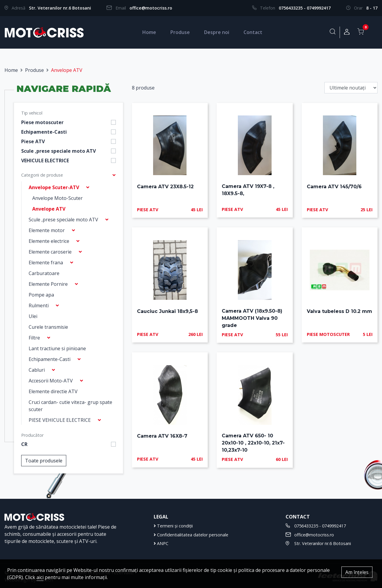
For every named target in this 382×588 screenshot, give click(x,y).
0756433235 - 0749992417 (305, 8)
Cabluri (37, 370)
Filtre (34, 338)
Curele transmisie (48, 327)
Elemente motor (47, 230)
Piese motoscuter (42, 122)
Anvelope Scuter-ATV (54, 187)
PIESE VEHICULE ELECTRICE (60, 420)
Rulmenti (39, 305)
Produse (180, 32)
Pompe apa (41, 295)
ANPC (161, 543)
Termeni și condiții (173, 526)
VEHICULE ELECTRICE (45, 160)
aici (40, 577)
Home (149, 32)
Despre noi (217, 32)
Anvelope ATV (49, 209)
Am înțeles (357, 572)
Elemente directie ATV (53, 391)
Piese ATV (33, 141)
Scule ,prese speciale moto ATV (58, 151)
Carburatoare (44, 273)
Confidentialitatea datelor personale (191, 535)
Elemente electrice (49, 241)
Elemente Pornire (48, 284)
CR (24, 444)
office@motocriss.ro (151, 8)
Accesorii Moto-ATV (51, 381)
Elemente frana (46, 263)
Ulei (33, 316)
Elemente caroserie (50, 252)
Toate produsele (44, 461)
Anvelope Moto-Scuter (57, 198)
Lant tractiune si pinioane (57, 348)
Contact (253, 32)
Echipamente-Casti (44, 132)
